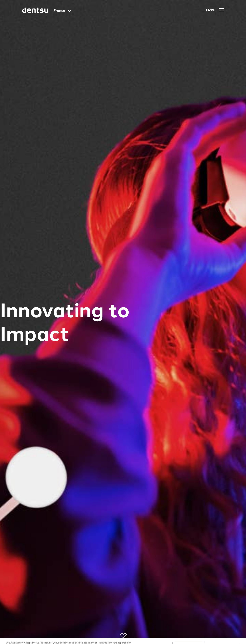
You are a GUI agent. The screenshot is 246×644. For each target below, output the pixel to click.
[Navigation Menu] (215, 10)
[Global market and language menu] (63, 11)
